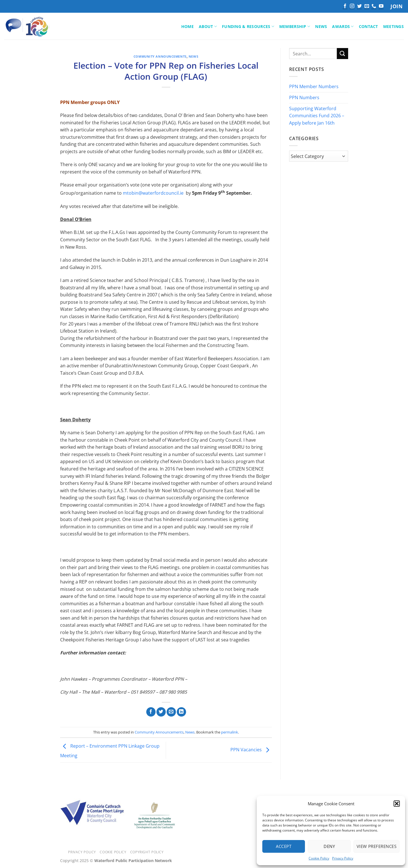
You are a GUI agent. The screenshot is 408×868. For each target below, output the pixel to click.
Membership (295, 27)
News (321, 26)
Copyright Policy (147, 852)
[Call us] (374, 6)
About (208, 27)
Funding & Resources (248, 27)
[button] (397, 804)
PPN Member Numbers (314, 87)
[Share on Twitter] (161, 712)
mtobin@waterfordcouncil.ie (153, 193)
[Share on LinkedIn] (181, 712)
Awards (343, 27)
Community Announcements (160, 56)
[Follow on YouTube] (381, 6)
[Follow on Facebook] (345, 6)
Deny (329, 846)
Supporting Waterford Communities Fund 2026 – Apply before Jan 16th (317, 116)
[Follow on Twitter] (359, 6)
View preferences (377, 846)
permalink (230, 732)
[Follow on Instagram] (352, 6)
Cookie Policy (319, 858)
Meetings (393, 26)
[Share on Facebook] (151, 712)
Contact (368, 26)
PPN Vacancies (251, 750)
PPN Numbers (304, 97)
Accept (284, 846)
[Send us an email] (367, 6)
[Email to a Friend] (171, 712)
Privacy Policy (343, 858)
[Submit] (342, 54)
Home (187, 26)
